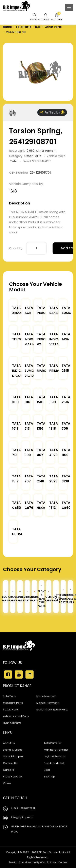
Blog (47, 770)
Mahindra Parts (13, 703)
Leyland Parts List (55, 756)
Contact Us (10, 763)
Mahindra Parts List (56, 750)
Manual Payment (47, 703)
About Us (9, 743)
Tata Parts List (53, 743)
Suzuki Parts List (54, 763)
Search (35, 17)
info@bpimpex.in (22, 817)
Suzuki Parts (11, 710)
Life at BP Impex (13, 756)
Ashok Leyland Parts (16, 716)
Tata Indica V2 (42, 339)
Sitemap (49, 777)
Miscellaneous (46, 696)
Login (46, 17)
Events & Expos (13, 750)
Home (7, 27)
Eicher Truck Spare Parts (52, 710)
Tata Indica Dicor (18, 371)
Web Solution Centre (54, 862)
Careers (8, 770)
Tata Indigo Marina (31, 339)
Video (7, 783)
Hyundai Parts (12, 723)
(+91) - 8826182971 (23, 808)
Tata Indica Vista (55, 339)
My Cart (57, 17)
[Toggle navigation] (69, 8)
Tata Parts (23, 27)
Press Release (12, 777)
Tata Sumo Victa (29, 371)
